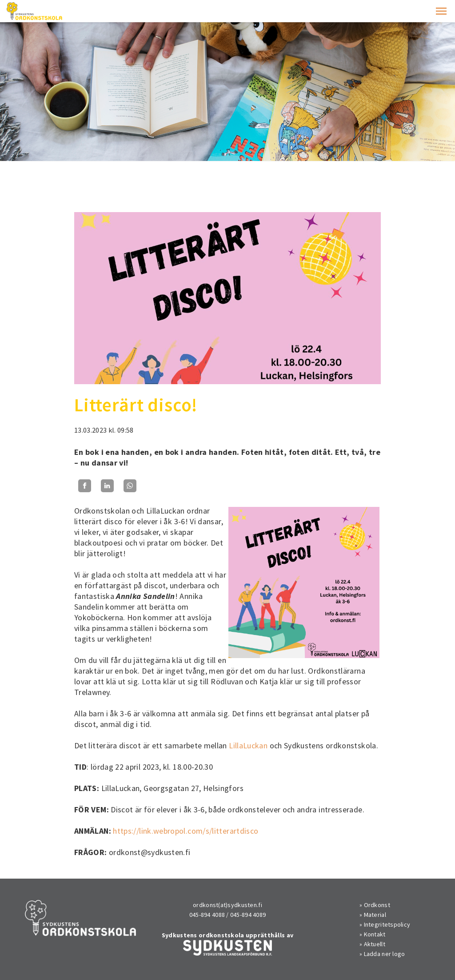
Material (375, 915)
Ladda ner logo (385, 954)
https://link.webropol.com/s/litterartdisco (186, 831)
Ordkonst (377, 905)
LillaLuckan (248, 745)
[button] (441, 11)
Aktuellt (375, 944)
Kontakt (375, 934)
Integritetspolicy (387, 924)
